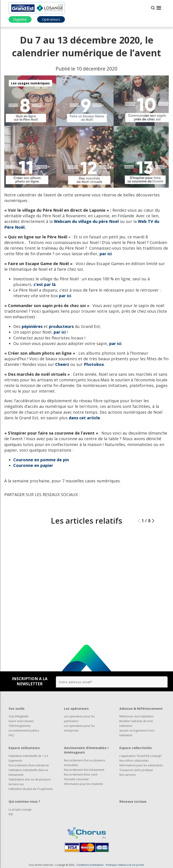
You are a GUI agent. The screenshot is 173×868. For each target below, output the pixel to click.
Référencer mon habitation (137, 716)
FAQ (11, 735)
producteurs (61, 326)
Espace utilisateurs (24, 748)
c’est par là (45, 284)
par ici (106, 254)
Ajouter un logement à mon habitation (137, 733)
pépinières (32, 326)
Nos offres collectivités (134, 761)
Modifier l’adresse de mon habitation (136, 723)
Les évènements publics (24, 731)
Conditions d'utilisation (90, 865)
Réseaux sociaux (133, 801)
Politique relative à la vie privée (125, 865)
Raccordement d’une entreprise (29, 765)
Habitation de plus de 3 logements (31, 789)
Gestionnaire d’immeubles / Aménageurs (86, 750)
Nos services (127, 775)
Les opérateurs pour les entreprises (79, 728)
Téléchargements (20, 726)
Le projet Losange (20, 810)
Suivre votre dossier (21, 721)
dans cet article (84, 418)
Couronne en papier (33, 465)
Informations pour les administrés (141, 765)
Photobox (94, 364)
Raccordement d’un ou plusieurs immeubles (85, 763)
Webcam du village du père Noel (86, 221)
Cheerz (62, 364)
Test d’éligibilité (18, 716)
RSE (11, 814)
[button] (153, 532)
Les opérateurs (76, 709)
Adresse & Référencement (141, 709)
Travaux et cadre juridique (136, 770)
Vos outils (17, 709)
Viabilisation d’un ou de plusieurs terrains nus (30, 782)
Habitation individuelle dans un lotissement (28, 772)
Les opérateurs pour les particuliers (79, 719)
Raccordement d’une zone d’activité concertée (81, 777)
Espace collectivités (136, 748)
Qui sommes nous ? (24, 801)
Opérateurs (51, 19)
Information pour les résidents (83, 784)
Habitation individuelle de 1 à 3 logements (28, 758)
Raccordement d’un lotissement (84, 770)
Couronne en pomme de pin (41, 460)
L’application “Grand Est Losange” (141, 756)
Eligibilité (20, 19)
